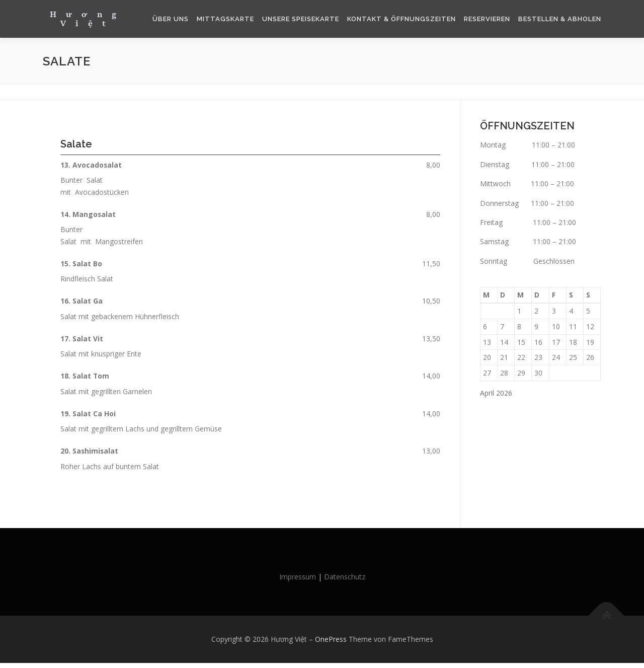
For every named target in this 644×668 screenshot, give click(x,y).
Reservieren (487, 19)
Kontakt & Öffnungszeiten (401, 19)
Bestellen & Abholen (560, 19)
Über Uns (171, 19)
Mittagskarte (225, 19)
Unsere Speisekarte (301, 19)
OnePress (331, 644)
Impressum (298, 582)
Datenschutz (345, 582)
